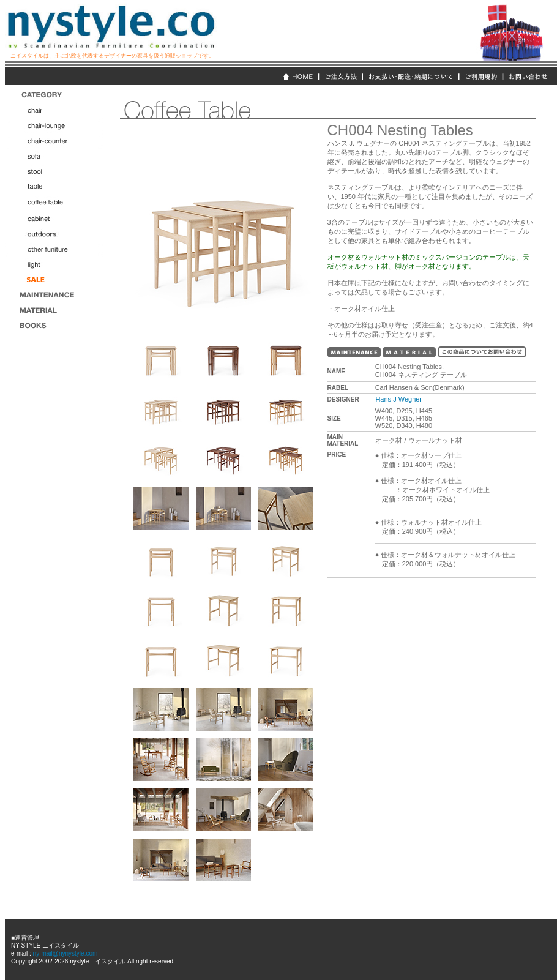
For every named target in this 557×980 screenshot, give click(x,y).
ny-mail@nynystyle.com (65, 953)
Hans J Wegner (398, 399)
